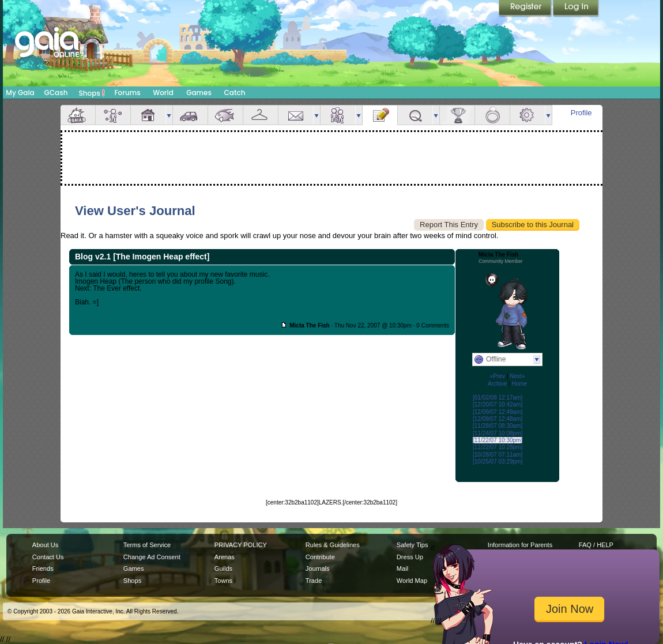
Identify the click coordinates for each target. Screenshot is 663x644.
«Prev (498, 376)
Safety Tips (413, 545)
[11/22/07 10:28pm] (498, 447)
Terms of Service (147, 545)
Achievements (457, 115)
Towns (223, 581)
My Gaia (20, 93)
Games (199, 93)
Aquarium (225, 115)
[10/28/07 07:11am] (498, 455)
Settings (528, 115)
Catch (235, 93)
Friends (338, 115)
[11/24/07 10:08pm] (498, 433)
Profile (581, 113)
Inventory (261, 115)
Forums (127, 93)
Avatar (113, 115)
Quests (415, 115)
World (163, 93)
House (148, 115)
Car (190, 115)
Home (519, 384)
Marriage (492, 115)
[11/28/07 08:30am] (498, 426)
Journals (318, 568)
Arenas (225, 557)
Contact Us (48, 557)
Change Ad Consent (152, 557)
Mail (296, 115)
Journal (380, 115)
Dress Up (410, 557)
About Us (45, 545)
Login (576, 9)
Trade (314, 581)
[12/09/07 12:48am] (498, 419)
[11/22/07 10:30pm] (498, 440)
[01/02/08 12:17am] (498, 398)
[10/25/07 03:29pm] (498, 462)
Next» (517, 376)
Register (526, 9)
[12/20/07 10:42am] (498, 404)
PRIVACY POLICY (241, 545)
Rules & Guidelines (333, 545)
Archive (497, 384)
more (169, 115)
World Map (412, 581)
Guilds (223, 568)
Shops (92, 93)
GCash (56, 93)
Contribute (320, 557)
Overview (78, 115)
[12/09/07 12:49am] (498, 412)
